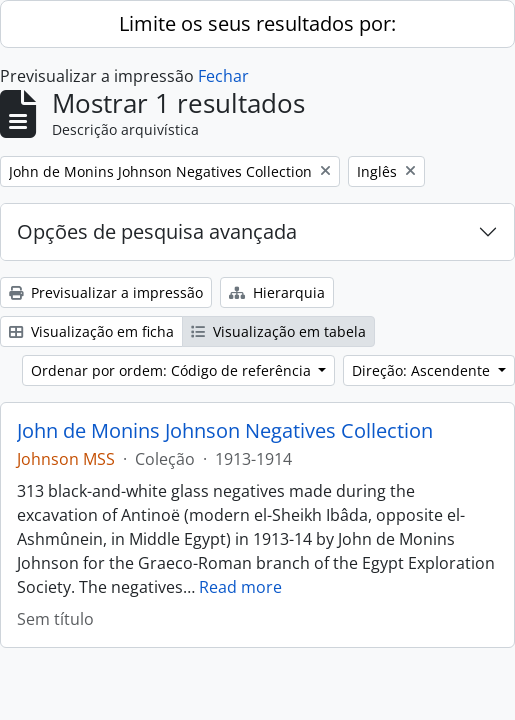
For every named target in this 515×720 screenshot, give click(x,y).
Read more (240, 587)
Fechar (223, 76)
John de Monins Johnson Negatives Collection (225, 431)
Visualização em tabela (278, 331)
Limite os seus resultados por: (257, 23)
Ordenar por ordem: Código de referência (173, 370)
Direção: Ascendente (423, 370)
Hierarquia (277, 292)
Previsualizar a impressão (106, 292)
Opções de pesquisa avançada (157, 231)
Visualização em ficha (91, 331)
